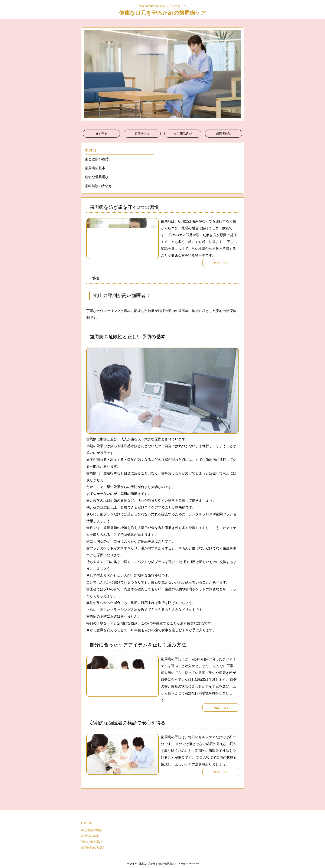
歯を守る (101, 134)
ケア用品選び (183, 134)
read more (221, 263)
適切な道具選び (97, 177)
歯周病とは (142, 134)
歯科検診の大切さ (98, 186)
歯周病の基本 (95, 168)
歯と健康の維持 (97, 159)
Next (238, 74)
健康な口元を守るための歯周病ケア (163, 13)
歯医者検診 (224, 134)
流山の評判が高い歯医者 (119, 295)
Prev (87, 74)
